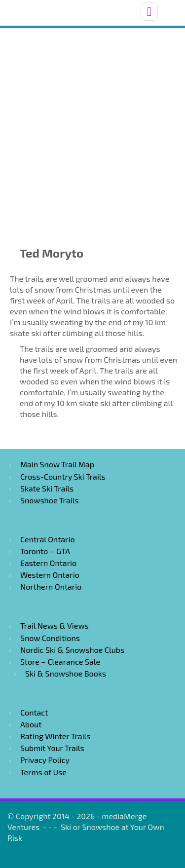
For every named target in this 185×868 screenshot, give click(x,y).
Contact (34, 712)
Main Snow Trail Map (57, 464)
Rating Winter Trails (55, 736)
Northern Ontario (51, 586)
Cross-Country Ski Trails (63, 476)
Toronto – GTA (45, 551)
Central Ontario (48, 539)
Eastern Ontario (48, 563)
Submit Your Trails (52, 748)
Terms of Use (43, 772)
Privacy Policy (45, 760)
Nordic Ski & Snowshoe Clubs (72, 650)
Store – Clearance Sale (60, 661)
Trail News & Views (55, 625)
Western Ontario (50, 575)
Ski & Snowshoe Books (66, 673)
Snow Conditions (50, 638)
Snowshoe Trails (50, 500)
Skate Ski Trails (47, 488)
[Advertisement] (92, 126)
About (31, 724)
